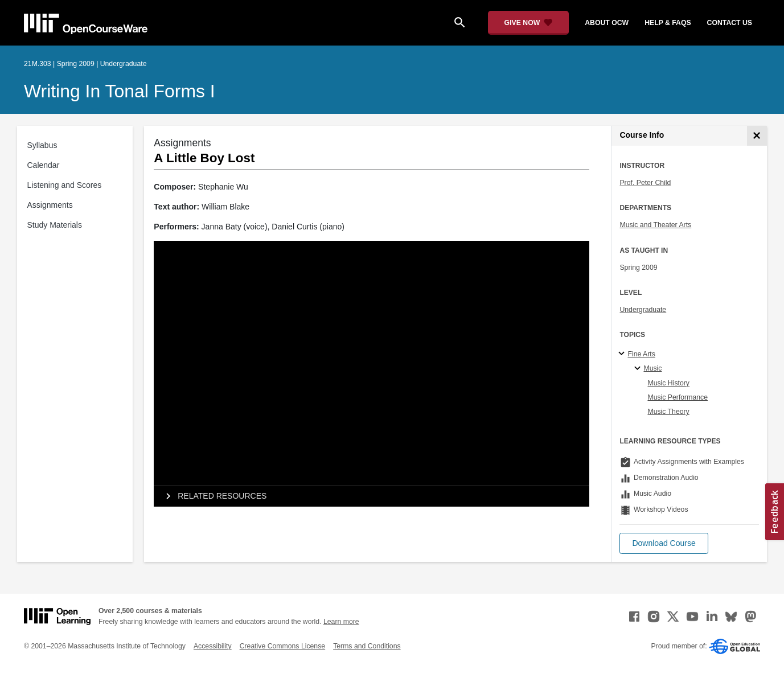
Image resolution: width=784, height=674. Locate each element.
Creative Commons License (282, 646)
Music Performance (678, 397)
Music (652, 368)
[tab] (372, 496)
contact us (730, 23)
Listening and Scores (65, 185)
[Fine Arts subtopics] (623, 354)
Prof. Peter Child (645, 183)
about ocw (607, 23)
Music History (668, 383)
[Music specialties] (639, 369)
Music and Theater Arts (655, 225)
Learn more (341, 622)
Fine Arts (641, 354)
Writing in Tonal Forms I (120, 91)
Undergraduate (643, 310)
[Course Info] (757, 136)
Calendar (44, 165)
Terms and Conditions (367, 646)
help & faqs (668, 23)
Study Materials (55, 225)
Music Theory (668, 412)
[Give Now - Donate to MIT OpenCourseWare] (529, 23)
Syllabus (42, 145)
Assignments (50, 205)
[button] (664, 543)
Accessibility (213, 646)
